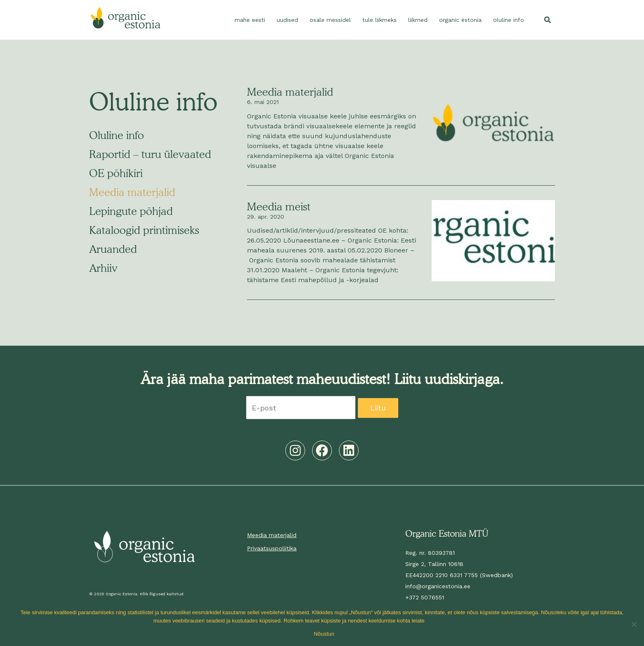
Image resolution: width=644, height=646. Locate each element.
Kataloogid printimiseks (144, 230)
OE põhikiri (116, 173)
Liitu (378, 408)
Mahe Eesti (250, 20)
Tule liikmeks (380, 20)
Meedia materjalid (132, 192)
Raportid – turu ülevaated (150, 154)
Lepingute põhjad (131, 211)
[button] (548, 20)
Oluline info (509, 20)
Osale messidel (330, 20)
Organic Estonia (460, 20)
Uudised (287, 20)
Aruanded (113, 249)
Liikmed (418, 20)
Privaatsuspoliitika (272, 548)
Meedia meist (279, 206)
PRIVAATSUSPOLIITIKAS (458, 621)
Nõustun (324, 634)
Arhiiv (103, 268)
